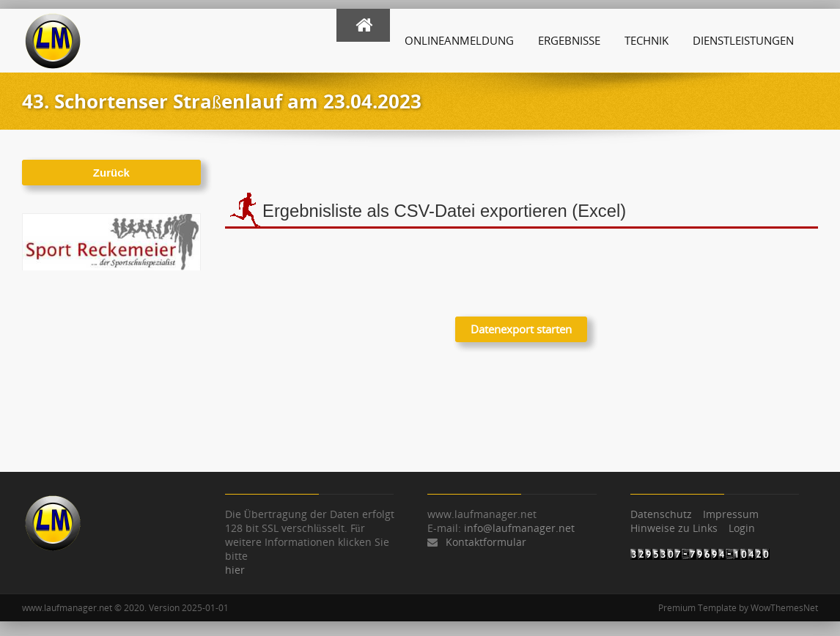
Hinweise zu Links (674, 528)
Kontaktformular (486, 542)
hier (235, 570)
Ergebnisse (569, 40)
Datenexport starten (521, 329)
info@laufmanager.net (519, 528)
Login (742, 528)
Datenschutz (661, 514)
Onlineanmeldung (459, 40)
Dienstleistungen (743, 40)
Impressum (731, 514)
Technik (646, 40)
